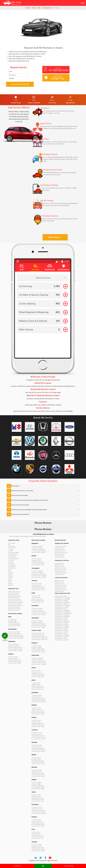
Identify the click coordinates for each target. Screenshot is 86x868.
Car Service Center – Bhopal (38, 565)
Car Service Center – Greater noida (39, 639)
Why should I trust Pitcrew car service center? (22, 491)
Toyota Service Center (60, 557)
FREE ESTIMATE (5, 640)
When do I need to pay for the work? (20, 514)
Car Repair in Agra (12, 621)
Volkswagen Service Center (61, 573)
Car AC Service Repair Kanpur (38, 725)
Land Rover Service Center (61, 568)
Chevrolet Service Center (60, 546)
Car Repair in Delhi (36, 597)
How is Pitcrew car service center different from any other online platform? (29, 510)
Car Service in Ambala (13, 657)
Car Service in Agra (12, 619)
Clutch (10, 571)
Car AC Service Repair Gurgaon (38, 650)
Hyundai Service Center (60, 551)
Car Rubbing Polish (13, 557)
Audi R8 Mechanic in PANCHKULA (62, 635)
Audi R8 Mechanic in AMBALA (61, 601)
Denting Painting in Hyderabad (38, 661)
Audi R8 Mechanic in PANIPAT (61, 637)
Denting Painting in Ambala (14, 660)
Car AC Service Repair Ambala (15, 661)
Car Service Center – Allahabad (15, 650)
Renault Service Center (60, 554)
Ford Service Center (59, 548)
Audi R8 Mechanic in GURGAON (62, 615)
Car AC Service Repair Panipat (38, 824)
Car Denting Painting (13, 554)
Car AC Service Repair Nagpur (38, 787)
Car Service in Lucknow (37, 732)
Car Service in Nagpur (36, 782)
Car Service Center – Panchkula (39, 813)
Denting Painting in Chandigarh (39, 574)
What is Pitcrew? (16, 486)
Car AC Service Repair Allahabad (15, 649)
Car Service (11, 549)
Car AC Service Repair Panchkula (39, 811)
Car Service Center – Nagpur (38, 788)
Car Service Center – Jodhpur (38, 714)
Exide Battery (11, 563)
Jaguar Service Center (60, 566)
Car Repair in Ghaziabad (37, 622)
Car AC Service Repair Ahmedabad (16, 636)
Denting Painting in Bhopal (38, 562)
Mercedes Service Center (60, 569)
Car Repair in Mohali (36, 759)
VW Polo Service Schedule (14, 607)
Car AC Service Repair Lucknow (38, 737)
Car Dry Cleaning (12, 555)
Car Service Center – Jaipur (38, 689)
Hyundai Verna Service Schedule (16, 602)
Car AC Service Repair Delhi (38, 600)
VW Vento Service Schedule (14, 608)
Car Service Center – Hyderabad (39, 664)
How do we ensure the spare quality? (20, 505)
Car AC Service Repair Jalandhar (39, 700)
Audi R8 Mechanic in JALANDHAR (62, 621)
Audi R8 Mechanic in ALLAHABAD (62, 599)
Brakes (10, 569)
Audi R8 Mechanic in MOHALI (61, 629)
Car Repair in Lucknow (37, 734)
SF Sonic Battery (12, 566)
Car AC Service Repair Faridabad (39, 613)
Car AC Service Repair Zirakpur (38, 849)
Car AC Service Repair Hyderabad (39, 663)
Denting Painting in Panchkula (38, 810)
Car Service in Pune (36, 832)
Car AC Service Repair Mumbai (38, 774)
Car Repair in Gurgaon (37, 647)
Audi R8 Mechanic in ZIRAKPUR (62, 640)
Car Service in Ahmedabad (14, 632)
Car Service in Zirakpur (37, 844)
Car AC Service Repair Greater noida (40, 638)
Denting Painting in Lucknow (38, 735)
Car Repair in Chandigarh (37, 572)
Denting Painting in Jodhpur (38, 711)
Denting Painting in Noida (37, 797)
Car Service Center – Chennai (38, 590)
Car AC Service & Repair (14, 552)
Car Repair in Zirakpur (36, 846)
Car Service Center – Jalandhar (38, 701)
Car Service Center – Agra (14, 625)
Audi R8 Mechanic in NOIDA (61, 633)
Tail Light (10, 577)
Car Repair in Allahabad (14, 646)
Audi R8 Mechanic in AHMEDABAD (63, 598)
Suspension (11, 573)
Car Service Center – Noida (38, 801)
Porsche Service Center (60, 571)
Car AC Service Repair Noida (38, 799)
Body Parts (11, 584)
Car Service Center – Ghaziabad (39, 627)
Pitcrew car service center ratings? (20, 495)
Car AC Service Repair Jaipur (38, 687)
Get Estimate (69, 866)
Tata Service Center (59, 556)
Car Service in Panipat (36, 819)
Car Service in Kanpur (36, 720)
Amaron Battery (12, 565)
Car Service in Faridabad (37, 608)
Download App (12, 546)
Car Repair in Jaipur (36, 684)
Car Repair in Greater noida (38, 635)
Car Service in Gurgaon (37, 645)
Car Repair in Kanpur (36, 721)
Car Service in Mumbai (37, 770)
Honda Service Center (60, 549)
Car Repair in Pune (36, 833)
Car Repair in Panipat (36, 821)
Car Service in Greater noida (38, 633)
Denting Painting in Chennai (38, 587)
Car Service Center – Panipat (38, 825)
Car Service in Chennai (37, 583)
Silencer (10, 582)
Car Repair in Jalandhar (37, 697)
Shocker (10, 574)
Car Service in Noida (36, 794)
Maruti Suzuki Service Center (61, 552)
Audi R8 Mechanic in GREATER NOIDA (63, 613)
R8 (39, 8)
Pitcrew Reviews (43, 523)
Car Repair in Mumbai (36, 771)
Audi (34, 8)
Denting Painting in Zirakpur (38, 847)
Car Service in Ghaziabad (37, 621)
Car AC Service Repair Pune (38, 836)
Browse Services (20, 84)
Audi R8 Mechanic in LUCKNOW (62, 626)
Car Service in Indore (36, 670)
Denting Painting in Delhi (37, 599)
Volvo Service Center (59, 574)
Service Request (12, 543)
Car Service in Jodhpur (37, 708)
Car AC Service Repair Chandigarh (39, 576)
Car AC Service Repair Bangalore (39, 551)
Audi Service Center (59, 563)
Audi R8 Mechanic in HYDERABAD (62, 616)
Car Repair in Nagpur (36, 784)
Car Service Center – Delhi (37, 602)
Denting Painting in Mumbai (38, 773)
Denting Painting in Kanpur (38, 723)
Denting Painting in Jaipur (37, 686)
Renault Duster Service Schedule (16, 605)
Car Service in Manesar (37, 745)
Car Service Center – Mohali (38, 763)
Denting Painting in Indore (37, 673)
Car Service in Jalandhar (37, 695)
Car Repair (11, 551)
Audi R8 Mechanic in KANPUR (61, 624)
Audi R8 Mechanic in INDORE (61, 618)
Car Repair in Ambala (13, 658)
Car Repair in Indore (36, 672)
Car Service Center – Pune (37, 838)
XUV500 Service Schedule (14, 610)
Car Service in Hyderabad (37, 658)
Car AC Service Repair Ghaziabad (39, 625)
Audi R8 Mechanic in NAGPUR (61, 632)
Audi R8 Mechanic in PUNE (61, 638)
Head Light (11, 576)
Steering (10, 580)
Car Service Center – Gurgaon (38, 652)
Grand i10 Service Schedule (14, 599)
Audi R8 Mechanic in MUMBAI (61, 630)
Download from (56, 78)
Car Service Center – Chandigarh (39, 577)
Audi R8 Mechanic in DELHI (61, 608)
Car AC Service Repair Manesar (38, 749)
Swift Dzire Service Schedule (15, 596)
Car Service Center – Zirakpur (38, 850)
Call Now (17, 866)
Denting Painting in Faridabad (38, 611)
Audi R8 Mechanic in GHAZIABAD (62, 612)
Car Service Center (12, 548)
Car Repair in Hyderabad (37, 659)
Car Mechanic (47, 8)
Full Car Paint (11, 560)
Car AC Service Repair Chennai (38, 588)
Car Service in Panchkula (37, 807)
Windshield (11, 585)
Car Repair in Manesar (37, 746)
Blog (9, 545)
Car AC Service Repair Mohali (38, 762)
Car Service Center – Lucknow (38, 739)
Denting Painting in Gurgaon (38, 649)
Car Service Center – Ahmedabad (16, 638)
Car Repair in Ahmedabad (14, 633)
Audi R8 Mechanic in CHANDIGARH (63, 605)
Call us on (56, 70)
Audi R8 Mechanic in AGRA (61, 596)
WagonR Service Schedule (14, 591)
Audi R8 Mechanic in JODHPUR (62, 622)
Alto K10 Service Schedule (14, 593)
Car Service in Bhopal (36, 559)
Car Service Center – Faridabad (38, 614)
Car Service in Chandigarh (37, 571)
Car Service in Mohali (36, 757)
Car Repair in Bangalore (37, 548)
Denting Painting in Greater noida (39, 636)
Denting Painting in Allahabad (15, 647)
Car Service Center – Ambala (15, 663)
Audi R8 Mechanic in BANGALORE (62, 602)
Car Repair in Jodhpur (36, 709)
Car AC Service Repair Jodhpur (38, 712)
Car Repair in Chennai (36, 585)
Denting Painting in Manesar (38, 748)
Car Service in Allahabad (14, 644)
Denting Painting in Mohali (38, 760)
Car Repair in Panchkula (37, 808)
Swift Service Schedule (13, 594)
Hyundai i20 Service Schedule (15, 601)
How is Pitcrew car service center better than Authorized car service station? (30, 500)
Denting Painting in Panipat (38, 822)
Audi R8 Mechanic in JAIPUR (61, 619)
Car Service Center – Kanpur (38, 726)
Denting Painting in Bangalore (38, 549)
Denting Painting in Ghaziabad (38, 624)
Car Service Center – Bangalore (38, 552)
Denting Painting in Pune (37, 835)
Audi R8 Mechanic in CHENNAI (62, 607)
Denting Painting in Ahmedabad (15, 635)
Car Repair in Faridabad (37, 610)
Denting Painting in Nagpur (38, 785)
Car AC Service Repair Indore (38, 675)
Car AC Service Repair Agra (14, 624)
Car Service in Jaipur (36, 683)
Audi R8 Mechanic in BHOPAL (61, 604)
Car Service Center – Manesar (38, 751)
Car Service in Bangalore (37, 546)
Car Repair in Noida (36, 796)
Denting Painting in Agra (14, 622)
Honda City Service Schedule (15, 604)
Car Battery (11, 562)
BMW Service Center (59, 565)
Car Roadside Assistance (14, 559)
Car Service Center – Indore (38, 677)
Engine (10, 579)
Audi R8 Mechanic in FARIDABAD (62, 610)
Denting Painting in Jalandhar (38, 698)
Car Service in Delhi (36, 596)
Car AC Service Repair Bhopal (38, 563)
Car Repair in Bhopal (36, 560)
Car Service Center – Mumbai (38, 776)
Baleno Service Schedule (14, 598)
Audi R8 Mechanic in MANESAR (62, 627)
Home (28, 8)
